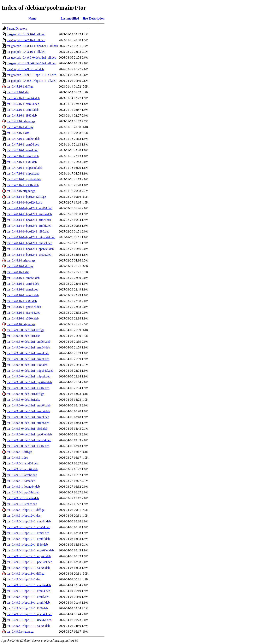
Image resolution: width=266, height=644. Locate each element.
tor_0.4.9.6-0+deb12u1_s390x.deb (28, 388)
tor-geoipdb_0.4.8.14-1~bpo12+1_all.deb (32, 46)
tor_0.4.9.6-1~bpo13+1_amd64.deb (29, 585)
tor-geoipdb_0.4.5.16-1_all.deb (26, 34)
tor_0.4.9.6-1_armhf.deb (22, 475)
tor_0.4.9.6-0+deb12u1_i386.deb (27, 365)
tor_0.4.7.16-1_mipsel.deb (23, 173)
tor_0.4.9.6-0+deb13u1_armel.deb (28, 417)
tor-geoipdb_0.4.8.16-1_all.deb (26, 52)
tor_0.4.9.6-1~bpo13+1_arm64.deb (29, 591)
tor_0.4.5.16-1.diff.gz (20, 86)
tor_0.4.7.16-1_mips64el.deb (25, 168)
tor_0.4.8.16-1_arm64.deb (23, 284)
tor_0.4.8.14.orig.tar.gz (21, 260)
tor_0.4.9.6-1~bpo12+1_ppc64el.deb (30, 562)
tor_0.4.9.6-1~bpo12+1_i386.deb (27, 545)
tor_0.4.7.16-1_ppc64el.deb (24, 179)
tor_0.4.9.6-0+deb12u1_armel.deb (28, 353)
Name (32, 18)
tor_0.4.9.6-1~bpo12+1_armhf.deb (28, 539)
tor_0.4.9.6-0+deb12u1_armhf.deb (28, 359)
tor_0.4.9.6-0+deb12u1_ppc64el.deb (29, 382)
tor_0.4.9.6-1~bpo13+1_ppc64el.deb (30, 614)
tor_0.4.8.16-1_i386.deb (22, 301)
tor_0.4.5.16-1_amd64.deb (23, 98)
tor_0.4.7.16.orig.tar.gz (21, 191)
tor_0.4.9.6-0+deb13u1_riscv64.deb (29, 440)
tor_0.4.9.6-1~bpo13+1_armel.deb (28, 597)
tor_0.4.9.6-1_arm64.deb (22, 469)
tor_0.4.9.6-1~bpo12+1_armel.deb (28, 533)
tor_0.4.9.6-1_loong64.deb (23, 487)
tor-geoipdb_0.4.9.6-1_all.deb (25, 69)
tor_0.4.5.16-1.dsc (18, 92)
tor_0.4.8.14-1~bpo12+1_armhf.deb (29, 226)
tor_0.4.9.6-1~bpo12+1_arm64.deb (29, 527)
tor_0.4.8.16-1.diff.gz (20, 266)
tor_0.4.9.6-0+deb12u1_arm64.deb (28, 347)
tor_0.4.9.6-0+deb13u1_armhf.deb (28, 423)
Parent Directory (17, 29)
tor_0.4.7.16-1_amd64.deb (23, 139)
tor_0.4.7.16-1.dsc (18, 133)
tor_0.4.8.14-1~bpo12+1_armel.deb (29, 220)
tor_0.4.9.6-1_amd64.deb (22, 463)
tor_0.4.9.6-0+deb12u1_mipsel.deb (29, 376)
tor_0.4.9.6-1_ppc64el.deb (23, 492)
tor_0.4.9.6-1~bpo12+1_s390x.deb (28, 568)
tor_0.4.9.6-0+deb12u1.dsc (24, 336)
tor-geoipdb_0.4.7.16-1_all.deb (26, 40)
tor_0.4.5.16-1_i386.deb (22, 115)
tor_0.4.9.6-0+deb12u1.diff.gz (25, 330)
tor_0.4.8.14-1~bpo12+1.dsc (24, 202)
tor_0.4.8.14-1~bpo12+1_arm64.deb (29, 214)
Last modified (70, 18)
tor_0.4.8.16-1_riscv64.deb (24, 313)
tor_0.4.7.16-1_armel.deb (23, 150)
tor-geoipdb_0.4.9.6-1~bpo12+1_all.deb (32, 75)
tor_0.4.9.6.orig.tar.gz (20, 632)
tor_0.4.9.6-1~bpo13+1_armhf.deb (28, 603)
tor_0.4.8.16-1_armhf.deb (23, 295)
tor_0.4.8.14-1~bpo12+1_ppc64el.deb (30, 249)
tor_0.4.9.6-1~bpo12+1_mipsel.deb (29, 556)
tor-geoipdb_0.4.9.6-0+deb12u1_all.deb (31, 57)
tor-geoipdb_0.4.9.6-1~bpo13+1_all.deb (32, 81)
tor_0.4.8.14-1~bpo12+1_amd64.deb (30, 208)
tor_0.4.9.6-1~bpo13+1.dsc (24, 579)
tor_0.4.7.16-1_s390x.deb (23, 185)
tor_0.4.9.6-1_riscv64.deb (23, 498)
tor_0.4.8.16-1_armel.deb (23, 289)
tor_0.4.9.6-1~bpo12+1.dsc (24, 516)
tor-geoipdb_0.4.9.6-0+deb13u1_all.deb (31, 63)
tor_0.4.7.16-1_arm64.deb (23, 144)
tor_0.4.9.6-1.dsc (17, 458)
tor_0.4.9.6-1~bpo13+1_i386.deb (27, 608)
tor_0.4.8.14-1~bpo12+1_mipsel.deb (30, 243)
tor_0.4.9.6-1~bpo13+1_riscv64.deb (29, 620)
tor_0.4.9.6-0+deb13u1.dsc (24, 400)
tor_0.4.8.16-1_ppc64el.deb (24, 307)
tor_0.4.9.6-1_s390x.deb (22, 504)
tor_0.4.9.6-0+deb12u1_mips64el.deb (30, 371)
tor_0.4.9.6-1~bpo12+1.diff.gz (26, 510)
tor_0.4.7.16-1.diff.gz (20, 127)
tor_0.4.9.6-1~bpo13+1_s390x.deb (28, 626)
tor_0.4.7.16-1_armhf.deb (23, 156)
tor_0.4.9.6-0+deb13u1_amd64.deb (29, 405)
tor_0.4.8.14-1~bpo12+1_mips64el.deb (31, 237)
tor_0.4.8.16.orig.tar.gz (21, 324)
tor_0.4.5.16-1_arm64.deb (23, 104)
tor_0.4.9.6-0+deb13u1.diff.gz (25, 394)
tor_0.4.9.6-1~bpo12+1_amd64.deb (29, 521)
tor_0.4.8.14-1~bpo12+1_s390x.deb (29, 255)
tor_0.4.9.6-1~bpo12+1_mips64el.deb (30, 550)
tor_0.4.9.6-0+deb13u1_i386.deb (27, 429)
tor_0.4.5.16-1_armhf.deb (23, 110)
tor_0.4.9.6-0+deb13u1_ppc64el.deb (29, 434)
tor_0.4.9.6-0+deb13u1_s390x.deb (28, 446)
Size (85, 18)
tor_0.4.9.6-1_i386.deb (21, 481)
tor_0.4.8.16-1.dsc (18, 272)
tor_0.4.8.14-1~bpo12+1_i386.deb (28, 231)
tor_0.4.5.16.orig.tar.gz (21, 121)
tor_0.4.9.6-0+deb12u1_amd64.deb (29, 342)
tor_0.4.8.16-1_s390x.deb (23, 318)
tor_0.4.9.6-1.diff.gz (19, 452)
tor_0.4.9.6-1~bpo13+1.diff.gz (26, 574)
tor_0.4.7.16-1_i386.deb (22, 162)
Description (97, 18)
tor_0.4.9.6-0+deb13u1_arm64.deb (28, 411)
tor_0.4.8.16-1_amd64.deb (23, 278)
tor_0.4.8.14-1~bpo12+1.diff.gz (26, 197)
